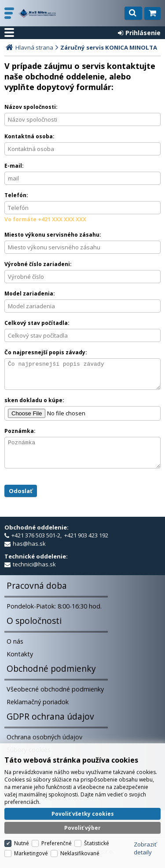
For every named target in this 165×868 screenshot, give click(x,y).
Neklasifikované (80, 843)
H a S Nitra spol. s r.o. (37, 13)
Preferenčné (57, 833)
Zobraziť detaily (145, 838)
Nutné (22, 833)
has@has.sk (29, 554)
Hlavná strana (34, 47)
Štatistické (97, 833)
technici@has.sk (34, 575)
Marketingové (31, 843)
